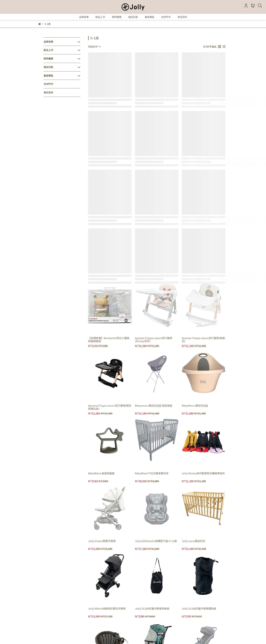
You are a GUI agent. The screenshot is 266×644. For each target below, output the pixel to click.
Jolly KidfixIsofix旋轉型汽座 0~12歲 (156, 541)
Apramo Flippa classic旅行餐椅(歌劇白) (203, 340)
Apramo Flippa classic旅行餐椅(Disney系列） (154, 340)
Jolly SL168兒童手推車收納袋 (152, 609)
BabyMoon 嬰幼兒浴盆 (195, 406)
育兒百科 (182, 17)
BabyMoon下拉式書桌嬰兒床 (152, 473)
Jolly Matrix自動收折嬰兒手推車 (107, 609)
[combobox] (94, 47)
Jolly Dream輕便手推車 (102, 541)
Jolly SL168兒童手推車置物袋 (199, 609)
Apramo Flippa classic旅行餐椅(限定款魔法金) (110, 407)
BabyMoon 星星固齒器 (101, 473)
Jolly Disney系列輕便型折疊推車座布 (203, 473)
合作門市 (166, 17)
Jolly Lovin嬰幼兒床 (193, 541)
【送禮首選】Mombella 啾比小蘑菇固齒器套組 (109, 340)
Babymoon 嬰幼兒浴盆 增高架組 (154, 406)
